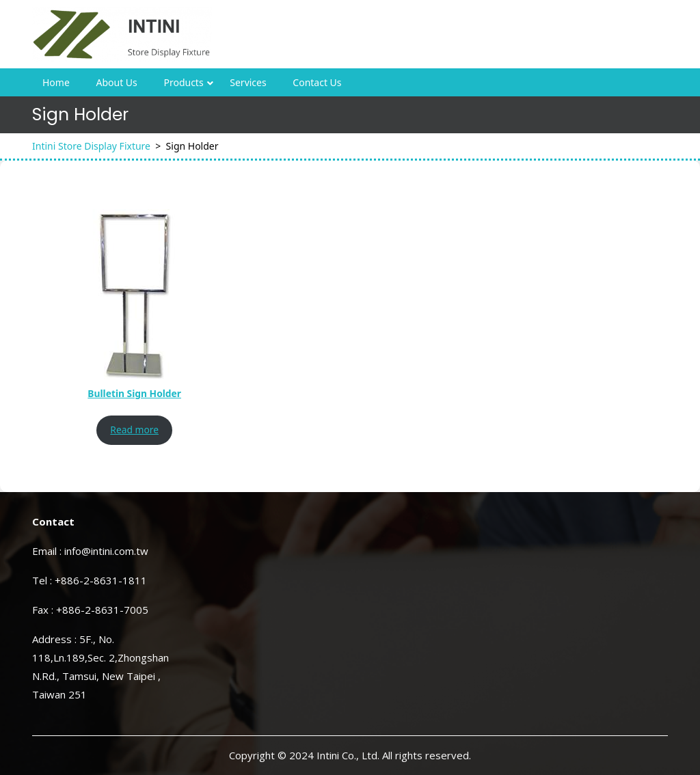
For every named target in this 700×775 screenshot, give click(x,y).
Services (248, 82)
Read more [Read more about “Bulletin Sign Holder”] (134, 430)
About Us (116, 82)
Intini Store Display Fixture (91, 146)
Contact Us (317, 82)
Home (56, 82)
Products (183, 82)
